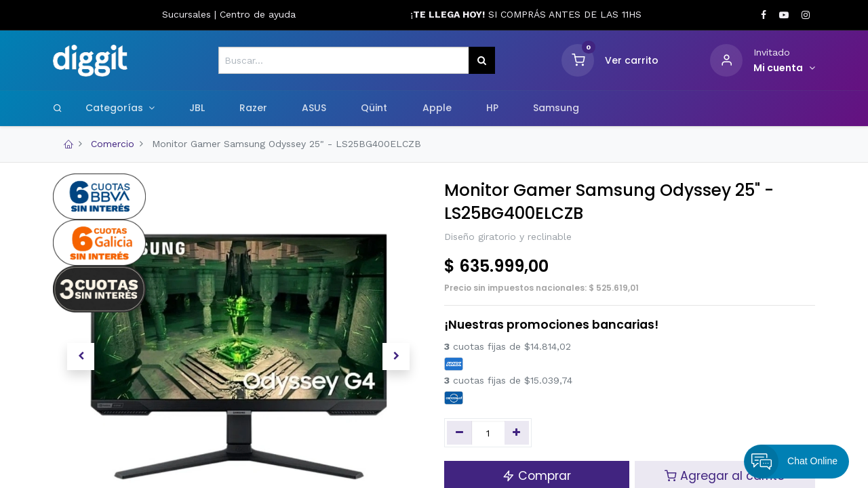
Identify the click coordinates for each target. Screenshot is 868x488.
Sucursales (188, 14)
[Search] (58, 108)
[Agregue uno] (517, 433)
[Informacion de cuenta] (784, 68)
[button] (81, 357)
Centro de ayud (255, 14)
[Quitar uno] (459, 433)
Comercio (113, 144)
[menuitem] (197, 108)
